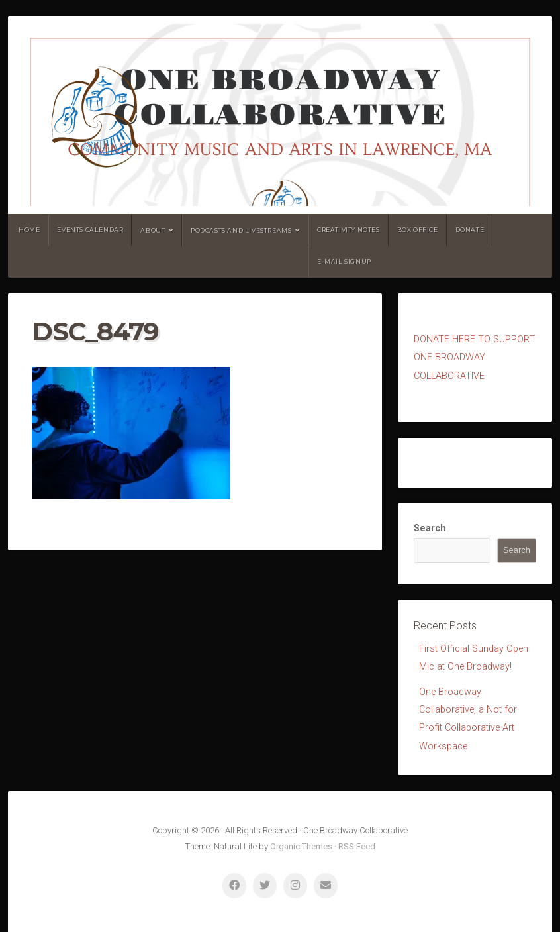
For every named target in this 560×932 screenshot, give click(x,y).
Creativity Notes (349, 230)
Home (29, 230)
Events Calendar (90, 230)
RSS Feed (357, 846)
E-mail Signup (344, 261)
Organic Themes (301, 846)
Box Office (418, 230)
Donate (470, 230)
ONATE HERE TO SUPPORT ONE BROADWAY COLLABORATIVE (474, 358)
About (153, 230)
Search (430, 528)
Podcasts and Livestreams (241, 230)
